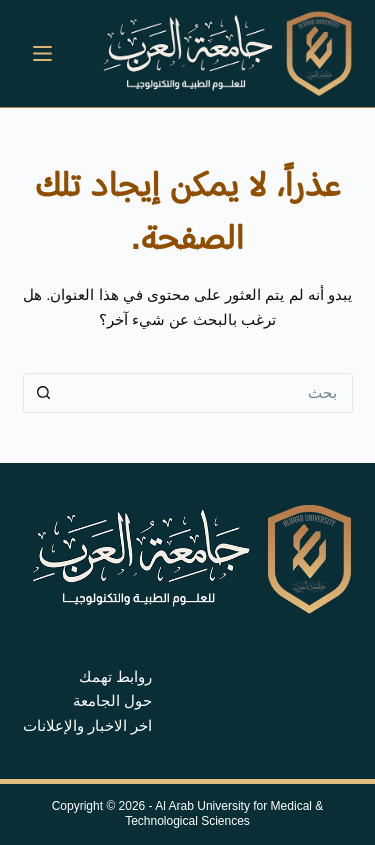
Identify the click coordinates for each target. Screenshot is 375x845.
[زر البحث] (43, 393)
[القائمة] (42, 53)
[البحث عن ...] (208, 393)
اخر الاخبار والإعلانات (87, 725)
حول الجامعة (112, 700)
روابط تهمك (115, 676)
